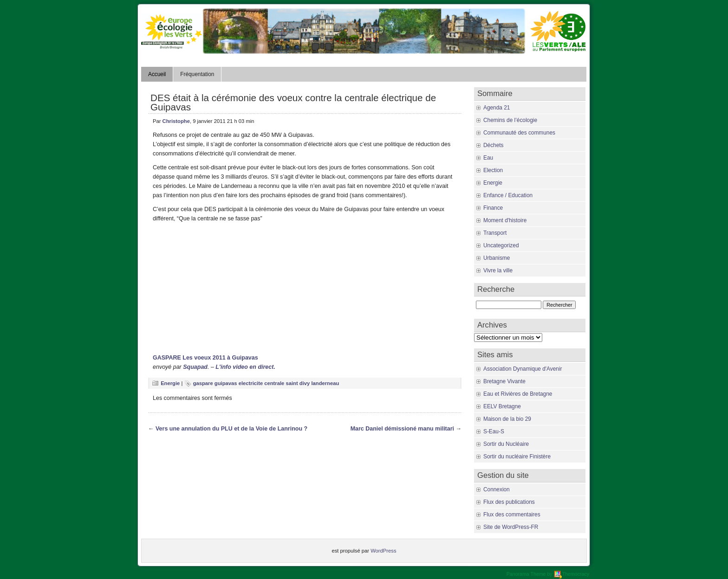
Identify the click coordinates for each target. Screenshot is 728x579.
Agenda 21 (497, 108)
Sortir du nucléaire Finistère (517, 457)
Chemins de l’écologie (510, 120)
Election (493, 170)
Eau (488, 158)
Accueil (157, 74)
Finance (493, 208)
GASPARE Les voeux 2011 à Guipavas (205, 358)
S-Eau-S (494, 431)
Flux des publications (509, 502)
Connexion (497, 489)
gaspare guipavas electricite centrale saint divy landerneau (266, 383)
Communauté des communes (519, 133)
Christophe (176, 121)
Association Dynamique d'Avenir (523, 369)
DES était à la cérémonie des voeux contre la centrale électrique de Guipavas (293, 102)
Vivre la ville (498, 270)
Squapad (195, 367)
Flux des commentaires (512, 515)
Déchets (494, 145)
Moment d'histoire (505, 220)
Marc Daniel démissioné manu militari (402, 429)
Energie (170, 383)
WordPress (383, 551)
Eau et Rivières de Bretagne (518, 394)
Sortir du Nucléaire (506, 444)
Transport (495, 233)
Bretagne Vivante (504, 381)
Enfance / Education (508, 195)
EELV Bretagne (502, 406)
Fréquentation (197, 74)
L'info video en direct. (245, 367)
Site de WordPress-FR (511, 527)
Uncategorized (501, 245)
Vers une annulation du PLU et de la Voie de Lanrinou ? (231, 429)
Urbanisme (497, 258)
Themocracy (572, 574)
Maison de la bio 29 (507, 419)
